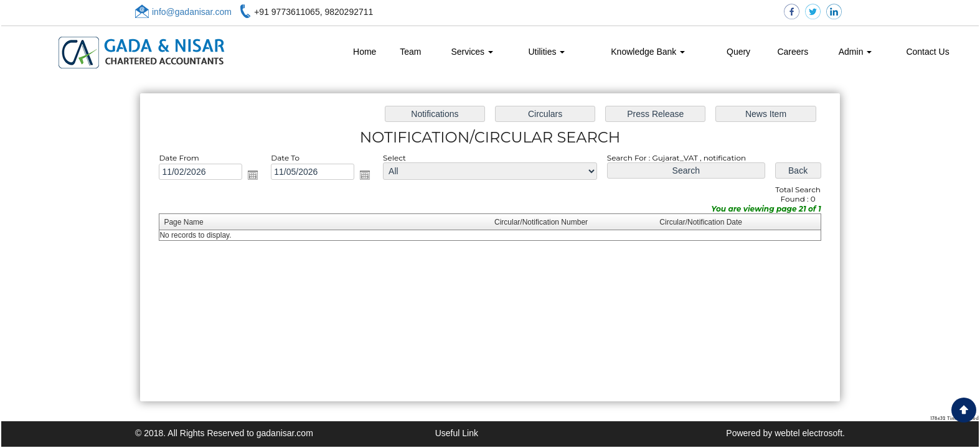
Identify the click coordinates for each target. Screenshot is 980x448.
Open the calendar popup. (258, 176)
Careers (793, 52)
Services (472, 52)
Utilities (546, 52)
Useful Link (457, 433)
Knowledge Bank (648, 52)
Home (365, 52)
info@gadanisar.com (192, 12)
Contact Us (927, 52)
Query (738, 52)
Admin (855, 52)
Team (410, 52)
